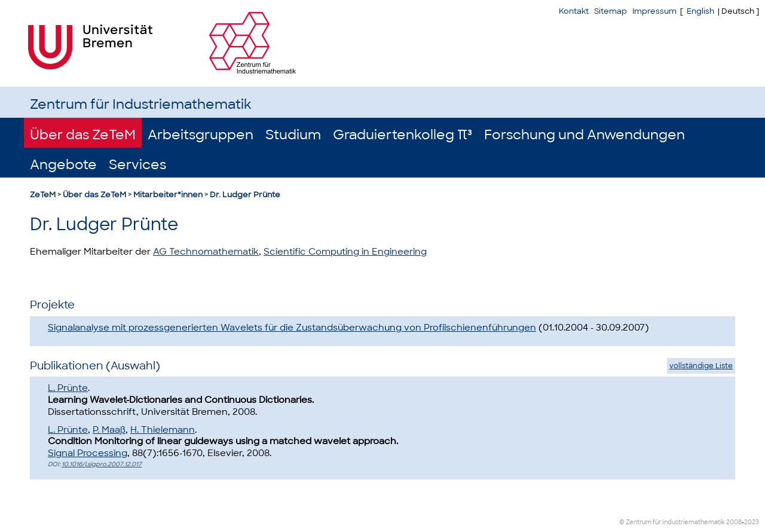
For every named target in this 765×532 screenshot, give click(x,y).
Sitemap (611, 11)
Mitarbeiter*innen (168, 195)
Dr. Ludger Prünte (245, 195)
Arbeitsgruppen (201, 135)
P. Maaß (109, 430)
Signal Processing (88, 453)
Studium (293, 135)
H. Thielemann (163, 430)
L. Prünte (68, 388)
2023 (752, 522)
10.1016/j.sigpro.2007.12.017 (102, 464)
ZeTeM (43, 195)
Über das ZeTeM (83, 135)
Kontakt (574, 11)
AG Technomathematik (206, 252)
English (700, 11)
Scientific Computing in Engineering (345, 252)
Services (137, 165)
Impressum (654, 11)
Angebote (63, 165)
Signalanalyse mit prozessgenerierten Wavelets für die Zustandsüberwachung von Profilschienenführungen (292, 328)
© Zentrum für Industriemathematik (672, 522)
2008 (734, 522)
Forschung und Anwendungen (585, 135)
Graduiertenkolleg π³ (403, 135)
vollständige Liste (701, 366)
